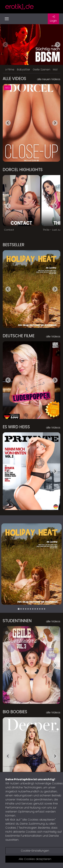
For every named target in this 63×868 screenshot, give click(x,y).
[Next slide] (58, 45)
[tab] (19, 609)
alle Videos (53, 336)
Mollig (57, 70)
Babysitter (24, 70)
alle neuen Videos (49, 79)
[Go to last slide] (8, 123)
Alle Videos (14, 79)
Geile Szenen (41, 70)
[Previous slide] (5, 45)
